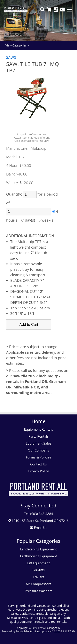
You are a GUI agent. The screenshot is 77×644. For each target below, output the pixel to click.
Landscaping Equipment (38, 549)
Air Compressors (39, 584)
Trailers (38, 577)
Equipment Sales (38, 443)
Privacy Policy (39, 471)
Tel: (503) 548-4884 (38, 514)
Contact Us (38, 464)
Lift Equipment (38, 563)
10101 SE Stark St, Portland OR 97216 (39, 521)
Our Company (39, 450)
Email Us (38, 528)
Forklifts (39, 570)
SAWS (11, 57)
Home (39, 421)
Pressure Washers (38, 591)
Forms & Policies (38, 457)
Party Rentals (39, 436)
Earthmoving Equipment (38, 556)
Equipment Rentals (38, 429)
